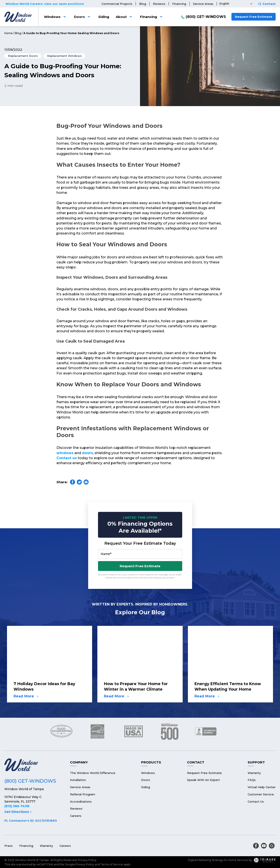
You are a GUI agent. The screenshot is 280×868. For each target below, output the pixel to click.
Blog (143, 4)
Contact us (67, 458)
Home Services (238, 860)
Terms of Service (112, 864)
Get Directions (18, 812)
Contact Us (256, 801)
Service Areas (203, 4)
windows (65, 453)
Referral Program (83, 794)
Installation (78, 780)
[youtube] (264, 846)
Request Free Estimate (254, 17)
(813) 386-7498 (17, 806)
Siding (104, 17)
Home (9, 33)
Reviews (159, 4)
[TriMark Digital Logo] (265, 860)
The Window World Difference (93, 773)
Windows (56, 17)
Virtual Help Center (262, 787)
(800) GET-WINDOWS (206, 17)
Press (9, 846)
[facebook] (256, 846)
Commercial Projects (117, 4)
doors (87, 453)
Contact (269, 4)
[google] (272, 846)
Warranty (254, 773)
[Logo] (18, 17)
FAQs (252, 780)
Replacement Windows (64, 56)
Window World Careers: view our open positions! (45, 4)
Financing (179, 4)
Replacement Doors (23, 56)
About (125, 17)
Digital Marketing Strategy (206, 860)
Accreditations (81, 801)
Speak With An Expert (203, 780)
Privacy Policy (87, 860)
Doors (83, 17)
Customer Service (261, 794)
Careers (76, 816)
